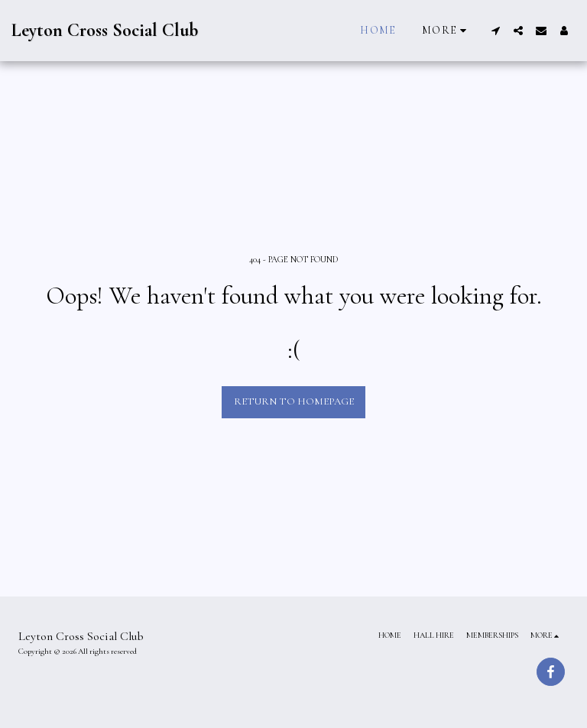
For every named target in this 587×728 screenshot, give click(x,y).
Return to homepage (294, 401)
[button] (495, 31)
